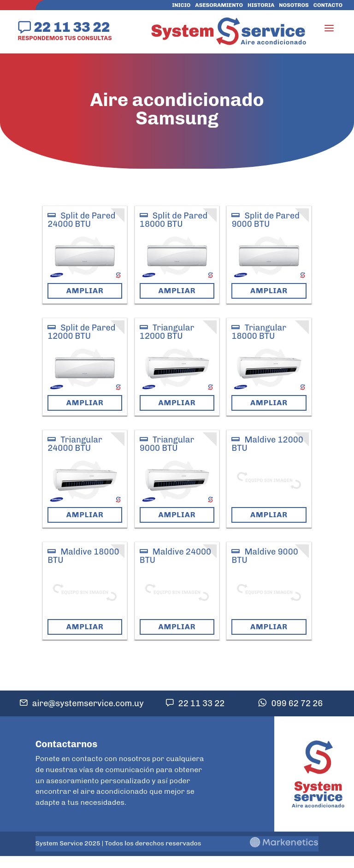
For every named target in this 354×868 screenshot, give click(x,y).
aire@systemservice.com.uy (88, 703)
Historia (261, 5)
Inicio (181, 5)
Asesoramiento (219, 5)
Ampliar (85, 291)
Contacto (328, 5)
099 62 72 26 (297, 703)
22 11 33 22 (72, 27)
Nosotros (294, 5)
